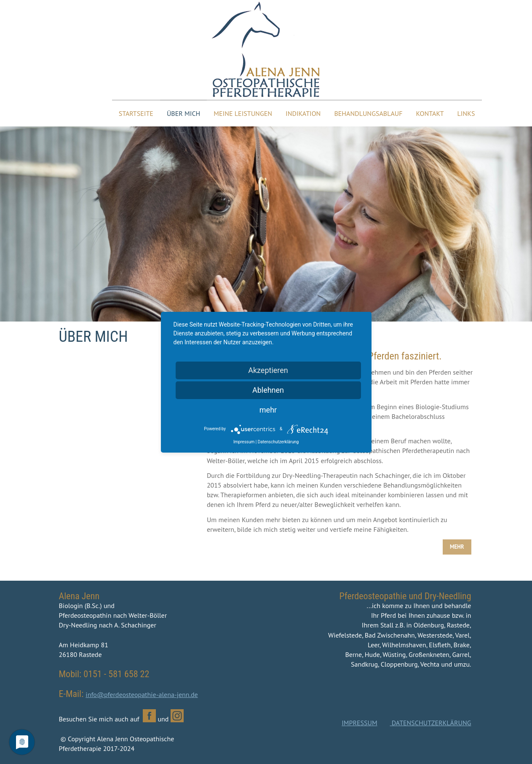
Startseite (136, 113)
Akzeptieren (268, 370)
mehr (268, 410)
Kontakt (430, 113)
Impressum (244, 442)
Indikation (303, 113)
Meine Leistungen (243, 113)
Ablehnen (268, 390)
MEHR (457, 547)
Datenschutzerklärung (278, 442)
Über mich (183, 113)
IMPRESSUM (359, 723)
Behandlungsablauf (368, 113)
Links (466, 113)
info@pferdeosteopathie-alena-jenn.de (142, 694)
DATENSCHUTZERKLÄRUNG (431, 723)
